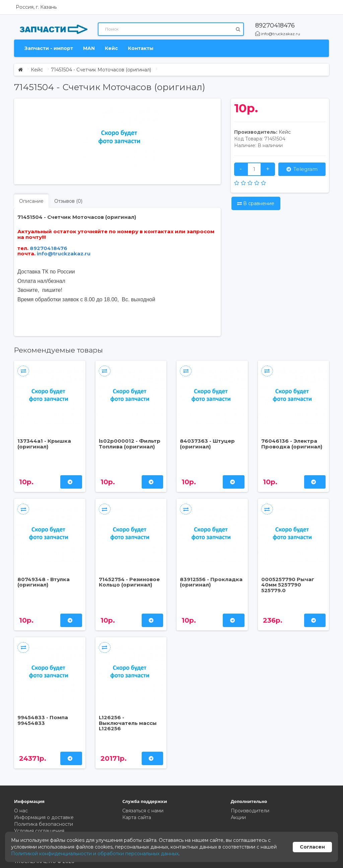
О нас (21, 811)
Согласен (312, 847)
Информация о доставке (44, 817)
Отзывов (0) (68, 201)
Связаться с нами (143, 811)
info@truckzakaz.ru (278, 34)
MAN (89, 48)
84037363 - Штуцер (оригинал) (207, 444)
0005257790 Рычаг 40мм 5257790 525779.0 (288, 585)
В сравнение (256, 203)
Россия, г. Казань (36, 7)
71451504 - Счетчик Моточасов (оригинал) (101, 70)
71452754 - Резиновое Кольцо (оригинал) (129, 582)
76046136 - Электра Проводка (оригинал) (292, 444)
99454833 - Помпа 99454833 (43, 720)
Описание (31, 201)
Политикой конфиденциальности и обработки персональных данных (95, 854)
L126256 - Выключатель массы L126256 (128, 723)
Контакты (141, 48)
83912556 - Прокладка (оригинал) (211, 582)
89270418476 (275, 25)
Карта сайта (137, 817)
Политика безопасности (44, 824)
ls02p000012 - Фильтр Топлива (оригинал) (130, 444)
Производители (250, 811)
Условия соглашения (39, 831)
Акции (238, 817)
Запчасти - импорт (49, 48)
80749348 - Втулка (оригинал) (44, 582)
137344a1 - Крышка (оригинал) (44, 444)
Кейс (111, 48)
